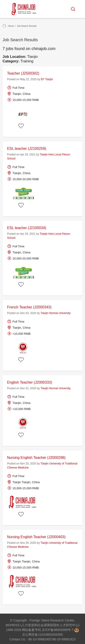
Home (11, 26)
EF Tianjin (47, 79)
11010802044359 (50, 635)
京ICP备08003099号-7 (58, 630)
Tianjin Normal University (55, 313)
